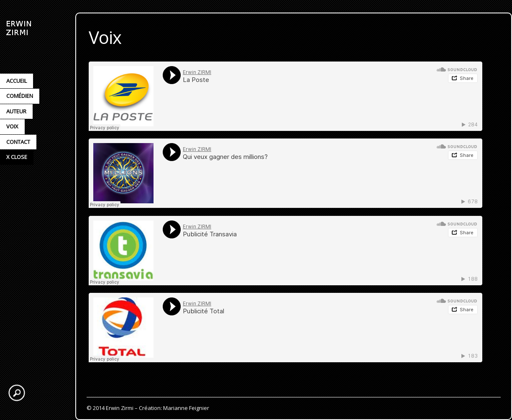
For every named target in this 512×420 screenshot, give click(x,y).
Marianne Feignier (186, 408)
